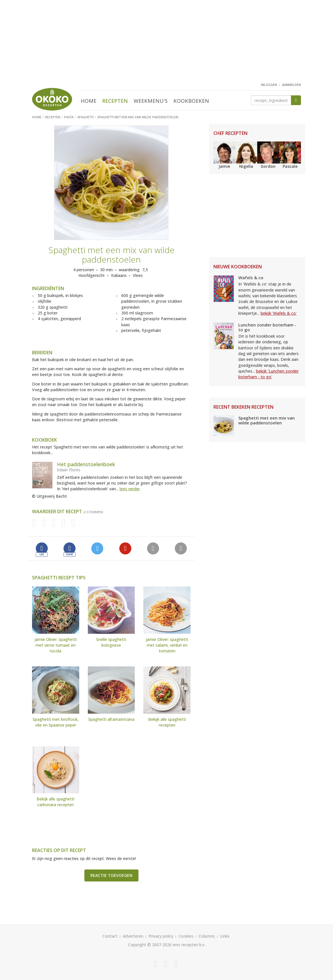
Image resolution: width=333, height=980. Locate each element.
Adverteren (133, 936)
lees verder (130, 489)
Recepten (115, 101)
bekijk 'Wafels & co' (279, 313)
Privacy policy (161, 936)
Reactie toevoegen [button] (111, 875)
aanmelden (292, 85)
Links (225, 936)
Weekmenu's (151, 101)
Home (89, 101)
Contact (110, 936)
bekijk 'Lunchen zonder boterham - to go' (268, 374)
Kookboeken (191, 101)
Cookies (186, 936)
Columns (207, 936)
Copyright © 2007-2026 (150, 945)
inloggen (269, 85)
